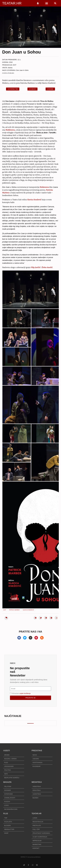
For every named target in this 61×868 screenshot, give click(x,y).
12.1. (19, 60)
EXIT (15, 65)
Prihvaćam (21, 693)
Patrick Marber (14, 610)
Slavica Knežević (28, 610)
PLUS (6, 814)
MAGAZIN (7, 782)
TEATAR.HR (12, 3)
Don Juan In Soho (22, 70)
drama (10, 68)
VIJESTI (7, 751)
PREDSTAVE (37, 751)
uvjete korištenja (25, 693)
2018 (11, 62)
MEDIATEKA (37, 782)
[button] (47, 3)
